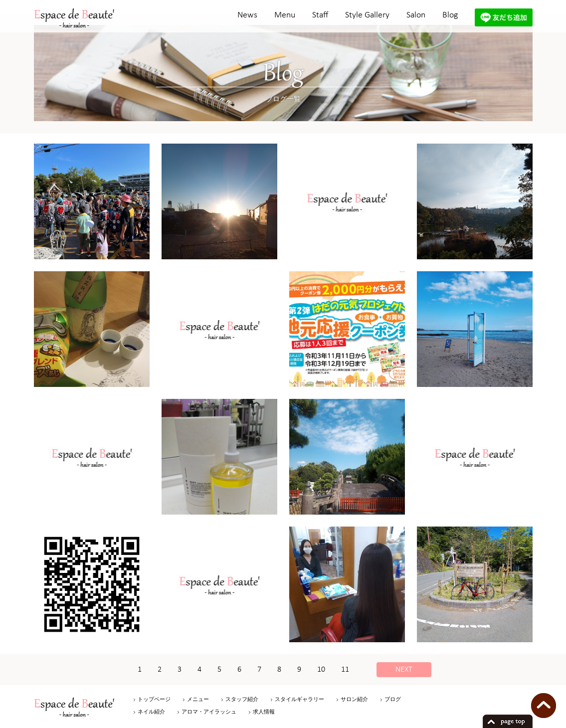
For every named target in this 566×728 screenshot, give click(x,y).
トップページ (154, 699)
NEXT (404, 670)
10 (321, 670)
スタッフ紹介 (242, 699)
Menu (285, 15)
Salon (416, 15)
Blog (450, 15)
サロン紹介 (354, 699)
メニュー (198, 699)
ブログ (393, 699)
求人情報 (264, 712)
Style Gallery (367, 15)
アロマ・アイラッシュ (209, 712)
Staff (320, 15)
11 (345, 670)
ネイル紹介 (151, 712)
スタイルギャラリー (299, 699)
